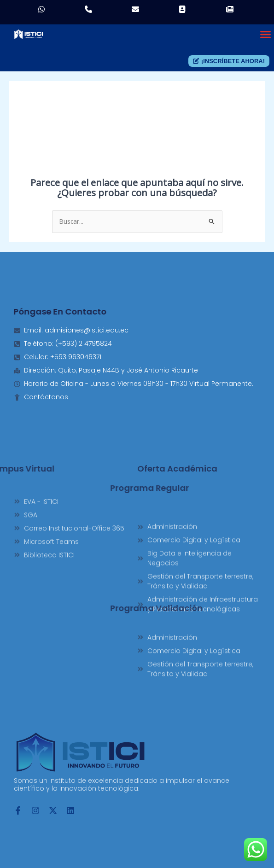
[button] (266, 34)
